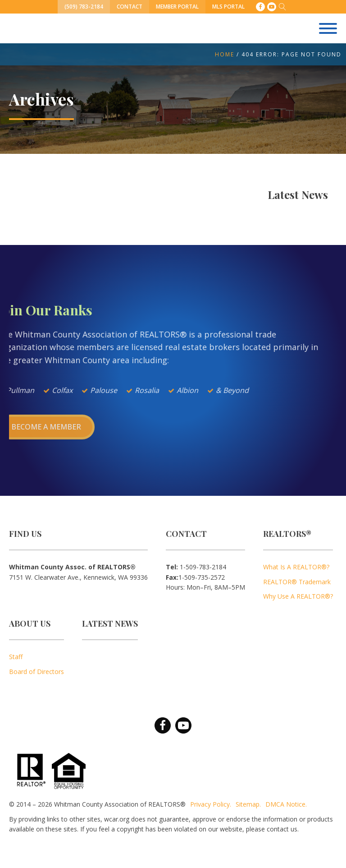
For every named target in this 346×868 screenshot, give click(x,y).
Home (225, 54)
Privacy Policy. (211, 804)
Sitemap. (248, 804)
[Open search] (282, 7)
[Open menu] (328, 28)
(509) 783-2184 (84, 7)
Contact (130, 7)
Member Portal (177, 7)
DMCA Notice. (286, 804)
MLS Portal (228, 7)
